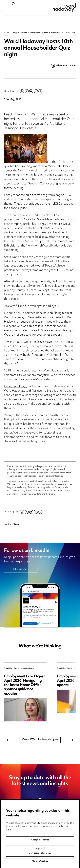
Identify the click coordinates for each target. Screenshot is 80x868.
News (16, 525)
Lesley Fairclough (15, 387)
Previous (8, 740)
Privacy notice (50, 823)
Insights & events (20, 33)
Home (7, 33)
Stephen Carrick (39, 184)
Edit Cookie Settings (54, 834)
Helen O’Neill (13, 313)
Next (72, 740)
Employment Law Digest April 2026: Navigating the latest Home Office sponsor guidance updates (24, 685)
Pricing (8, 829)
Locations (10, 834)
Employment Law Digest (24, 668)
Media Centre (12, 823)
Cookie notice (50, 829)
